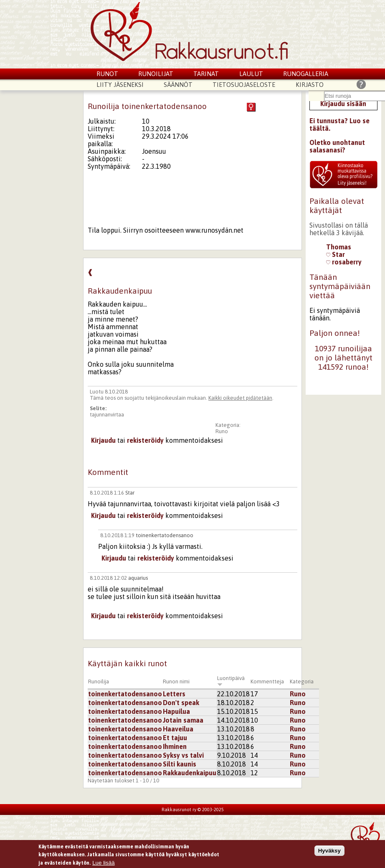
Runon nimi (176, 681)
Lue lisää (103, 863)
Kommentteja (267, 681)
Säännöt (178, 85)
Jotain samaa (183, 720)
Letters (174, 694)
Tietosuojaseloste (244, 85)
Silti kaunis (180, 764)
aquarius (138, 578)
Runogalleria (306, 74)
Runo (222, 431)
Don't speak (181, 703)
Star (130, 493)
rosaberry (344, 262)
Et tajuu (175, 738)
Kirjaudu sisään (343, 104)
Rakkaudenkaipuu (190, 773)
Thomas (339, 247)
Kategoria (302, 681)
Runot (107, 74)
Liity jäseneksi (120, 85)
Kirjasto (310, 85)
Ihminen (175, 746)
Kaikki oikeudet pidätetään (240, 398)
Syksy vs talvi (183, 755)
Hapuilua (176, 711)
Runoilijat (156, 74)
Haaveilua (178, 729)
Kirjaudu (103, 440)
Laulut (251, 74)
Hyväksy (329, 851)
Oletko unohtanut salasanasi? (337, 146)
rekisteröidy (145, 440)
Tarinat (206, 74)
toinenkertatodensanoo (165, 535)
